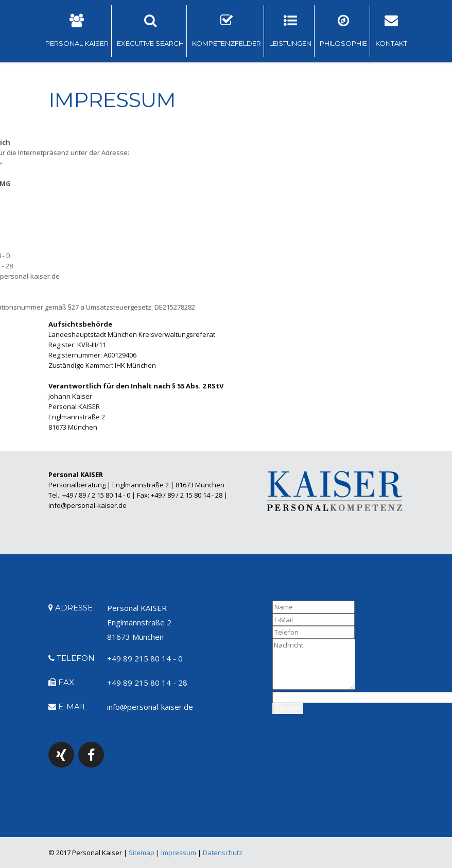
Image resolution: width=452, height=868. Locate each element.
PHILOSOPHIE (343, 31)
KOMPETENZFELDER (227, 31)
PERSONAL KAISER (77, 31)
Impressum (179, 853)
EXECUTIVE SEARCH (150, 31)
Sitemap (142, 853)
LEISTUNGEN (290, 31)
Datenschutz (223, 853)
